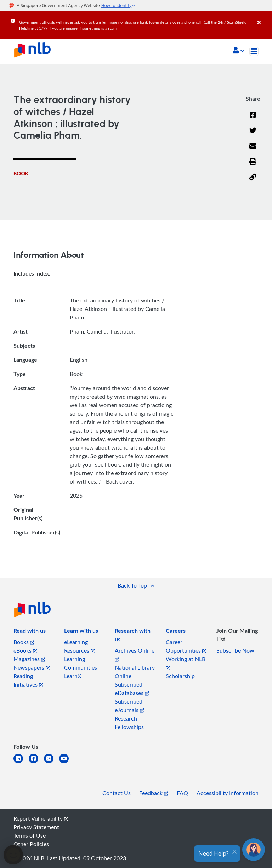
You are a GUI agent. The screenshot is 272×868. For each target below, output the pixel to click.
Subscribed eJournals (129, 706)
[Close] (263, 17)
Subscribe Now (235, 650)
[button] (239, 51)
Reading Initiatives (28, 680)
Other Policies (31, 844)
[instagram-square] (52, 763)
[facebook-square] (36, 763)
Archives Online (135, 654)
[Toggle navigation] (254, 51)
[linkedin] (21, 763)
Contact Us (117, 793)
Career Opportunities (186, 646)
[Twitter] (253, 135)
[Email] (253, 150)
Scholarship (180, 676)
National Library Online (135, 672)
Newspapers (32, 667)
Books (24, 642)
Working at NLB (186, 663)
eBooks (25, 650)
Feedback (154, 793)
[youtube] (67, 763)
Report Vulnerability (41, 818)
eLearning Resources (80, 646)
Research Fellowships (129, 723)
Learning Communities (81, 663)
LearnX (73, 676)
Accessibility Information (228, 793)
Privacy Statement (36, 827)
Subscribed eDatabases (132, 689)
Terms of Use (30, 835)
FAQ (182, 793)
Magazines (29, 659)
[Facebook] (253, 119)
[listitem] (30, 632)
